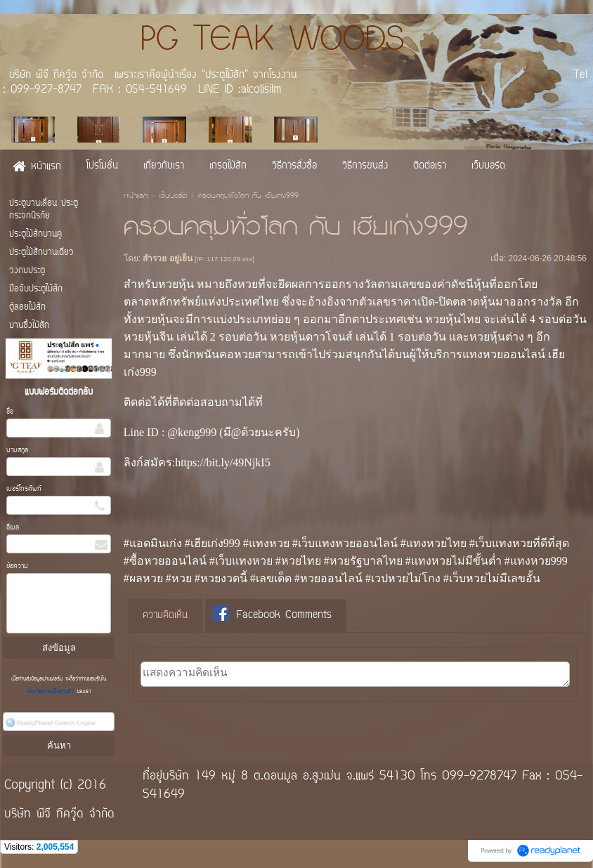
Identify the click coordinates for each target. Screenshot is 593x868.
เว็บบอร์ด (173, 197)
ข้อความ (17, 566)
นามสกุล (17, 451)
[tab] (165, 616)
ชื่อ (10, 412)
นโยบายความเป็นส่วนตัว (52, 692)
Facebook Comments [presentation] (272, 615)
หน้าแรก (136, 197)
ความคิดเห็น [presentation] (165, 616)
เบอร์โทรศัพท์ (24, 489)
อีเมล (13, 528)
